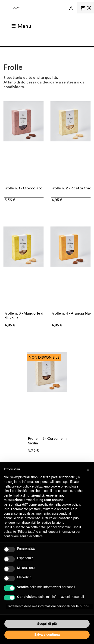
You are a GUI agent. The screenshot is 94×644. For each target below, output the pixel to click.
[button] (88, 470)
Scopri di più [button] (47, 624)
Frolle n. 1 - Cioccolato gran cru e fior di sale (42, 188)
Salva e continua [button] (47, 634)
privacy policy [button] (21, 486)
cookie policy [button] (71, 504)
